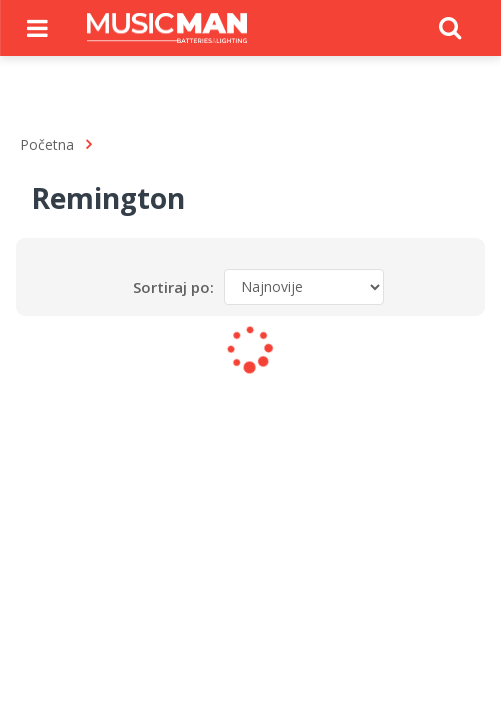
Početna (47, 144)
